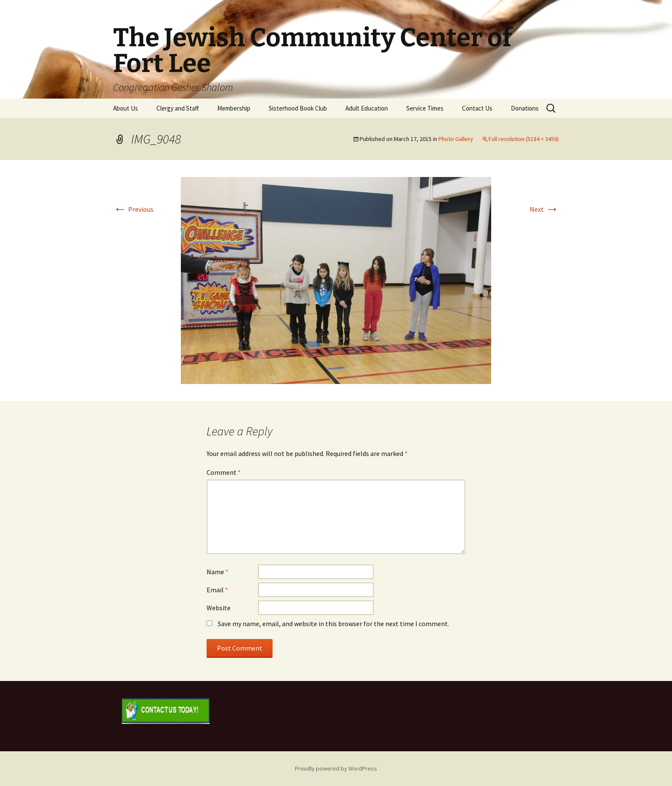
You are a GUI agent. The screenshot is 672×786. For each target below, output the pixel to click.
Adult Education (367, 108)
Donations (525, 108)
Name (217, 572)
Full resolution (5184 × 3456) (524, 139)
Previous (133, 209)
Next (544, 209)
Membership (234, 108)
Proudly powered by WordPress (336, 768)
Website (219, 608)
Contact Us (477, 108)
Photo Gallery (456, 139)
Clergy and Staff (178, 108)
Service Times (425, 108)
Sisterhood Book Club (298, 108)
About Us (126, 108)
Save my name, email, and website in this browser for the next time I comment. (333, 624)
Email (217, 590)
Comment (224, 472)
